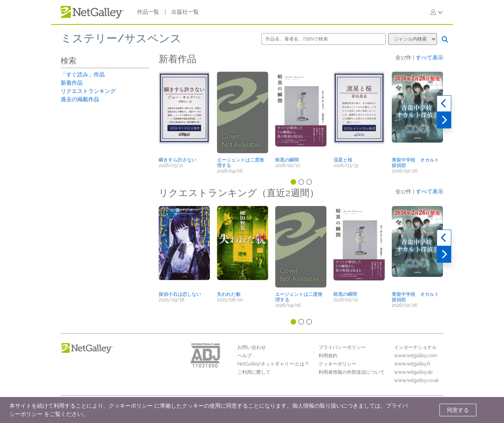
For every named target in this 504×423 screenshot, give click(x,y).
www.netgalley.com (416, 356)
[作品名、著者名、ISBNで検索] (324, 39)
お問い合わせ (252, 347)
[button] (184, 113)
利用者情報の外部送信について (352, 372)
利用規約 (328, 356)
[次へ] (444, 120)
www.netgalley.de (413, 372)
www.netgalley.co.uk (416, 380)
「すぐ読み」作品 (83, 74)
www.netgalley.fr (412, 364)
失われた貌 (229, 294)
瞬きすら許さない (178, 160)
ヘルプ (245, 356)
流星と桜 (343, 160)
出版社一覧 (185, 12)
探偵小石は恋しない (180, 294)
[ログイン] (437, 12)
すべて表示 (430, 58)
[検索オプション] (413, 39)
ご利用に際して (254, 372)
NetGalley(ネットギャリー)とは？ (273, 364)
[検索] (445, 39)
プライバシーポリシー (342, 347)
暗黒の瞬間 (287, 160)
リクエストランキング (88, 91)
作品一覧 (148, 12)
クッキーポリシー (337, 364)
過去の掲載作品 (80, 99)
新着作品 (72, 83)
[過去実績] (444, 104)
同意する (458, 410)
